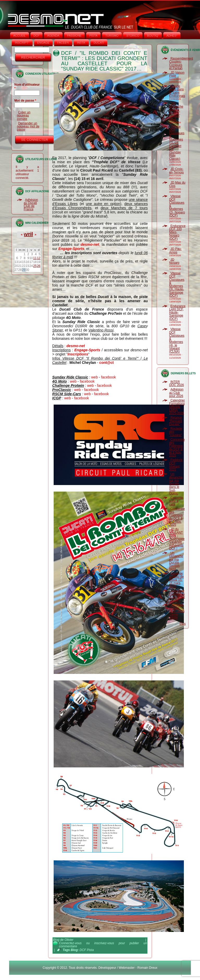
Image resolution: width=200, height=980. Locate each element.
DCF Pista (87, 950)
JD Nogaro (174, 261)
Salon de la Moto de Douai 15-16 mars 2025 (176, 580)
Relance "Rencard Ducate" (176, 421)
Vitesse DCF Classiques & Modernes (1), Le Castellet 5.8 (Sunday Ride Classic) (177, 143)
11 (35, 258)
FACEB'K (63, 43)
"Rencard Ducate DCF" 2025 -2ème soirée (177, 611)
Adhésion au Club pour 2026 (176, 393)
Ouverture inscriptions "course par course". (177, 596)
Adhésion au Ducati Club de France (31, 205)
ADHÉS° (172, 36)
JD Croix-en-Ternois (176, 171)
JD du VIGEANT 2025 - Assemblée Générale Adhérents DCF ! (177, 539)
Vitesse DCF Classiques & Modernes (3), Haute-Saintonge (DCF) (177, 284)
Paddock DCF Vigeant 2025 (176, 465)
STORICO (133, 36)
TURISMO (112, 36)
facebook (108, 377)
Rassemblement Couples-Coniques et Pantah (181, 63)
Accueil (20, 36)
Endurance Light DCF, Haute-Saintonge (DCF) (177, 313)
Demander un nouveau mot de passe (28, 127)
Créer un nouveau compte (24, 116)
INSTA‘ (81, 43)
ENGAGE (43, 43)
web (95, 377)
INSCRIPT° (22, 43)
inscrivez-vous (104, 943)
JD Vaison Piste (177, 74)
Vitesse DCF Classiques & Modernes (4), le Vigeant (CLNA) (177, 340)
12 (39, 258)
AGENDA (53, 36)
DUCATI (99, 43)
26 (39, 266)
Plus (183, 624)
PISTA (93, 36)
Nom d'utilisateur (27, 86)
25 (35, 266)
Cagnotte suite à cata (176, 501)
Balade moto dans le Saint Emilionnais (177, 91)
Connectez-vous (70, 943)
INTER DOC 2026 (176, 383)
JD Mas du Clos (177, 184)
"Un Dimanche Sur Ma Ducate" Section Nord (176, 111)
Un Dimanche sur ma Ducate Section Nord (176, 561)
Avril (27, 234)
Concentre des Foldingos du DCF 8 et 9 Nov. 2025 (177, 448)
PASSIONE (74, 36)
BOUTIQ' (153, 36)
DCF (37, 36)
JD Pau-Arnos (175, 250)
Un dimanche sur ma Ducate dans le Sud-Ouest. (176, 484)
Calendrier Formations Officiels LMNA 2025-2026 (177, 407)
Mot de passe (25, 101)
